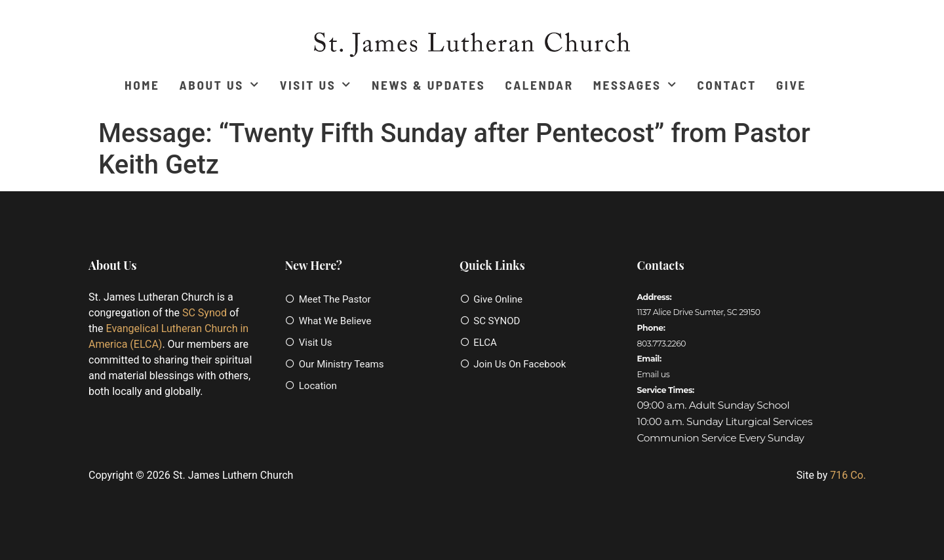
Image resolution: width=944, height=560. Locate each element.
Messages (636, 85)
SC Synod (205, 313)
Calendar (539, 85)
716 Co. (848, 475)
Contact (727, 85)
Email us (653, 374)
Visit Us (316, 85)
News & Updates (428, 85)
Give (791, 85)
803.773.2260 (661, 344)
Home (142, 85)
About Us (220, 85)
